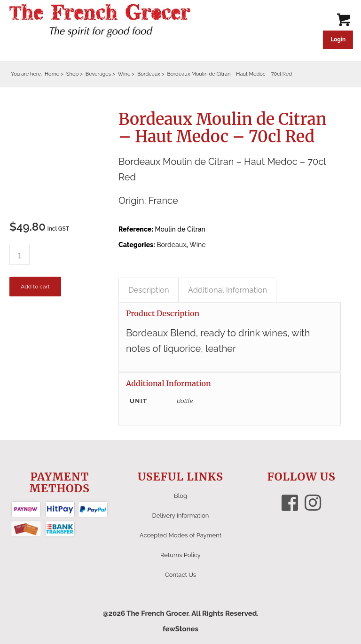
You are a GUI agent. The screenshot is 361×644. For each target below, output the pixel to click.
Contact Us (180, 575)
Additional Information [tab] (228, 290)
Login (338, 39)
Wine (197, 245)
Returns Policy (180, 555)
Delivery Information (181, 516)
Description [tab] (149, 290)
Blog (180, 496)
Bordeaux (171, 245)
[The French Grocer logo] (100, 21)
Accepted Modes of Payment (180, 535)
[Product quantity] (20, 255)
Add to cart (35, 287)
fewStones (180, 629)
